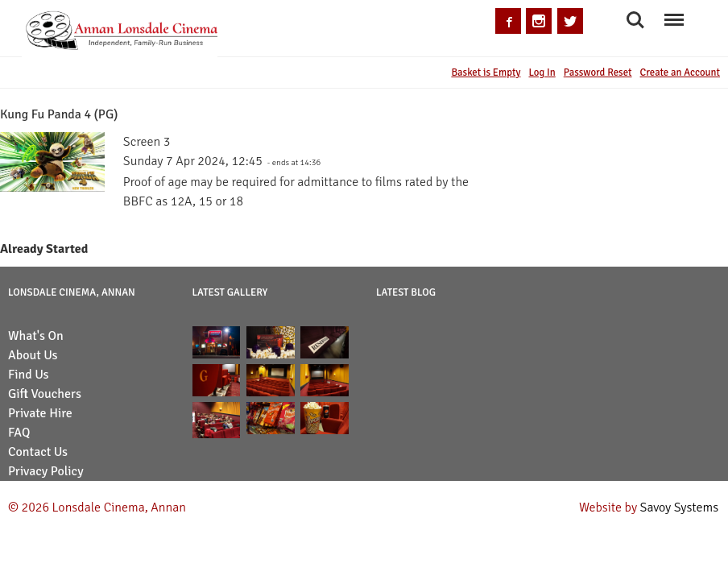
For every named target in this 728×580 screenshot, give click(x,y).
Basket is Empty (486, 72)
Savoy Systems (680, 507)
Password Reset (598, 72)
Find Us (29, 375)
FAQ (19, 433)
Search (635, 20)
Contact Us (38, 452)
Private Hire (40, 413)
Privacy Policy (46, 471)
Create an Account (680, 72)
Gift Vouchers (45, 394)
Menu (674, 12)
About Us (33, 355)
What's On (36, 336)
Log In (542, 72)
